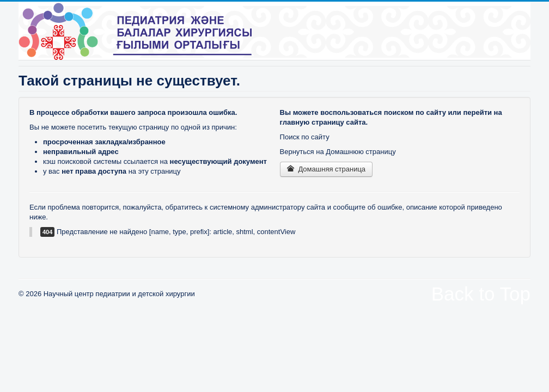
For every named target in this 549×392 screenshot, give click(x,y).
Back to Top (481, 294)
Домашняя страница (327, 169)
